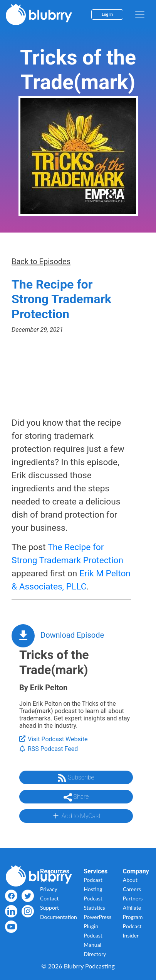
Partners (133, 898)
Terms (47, 880)
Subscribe (76, 778)
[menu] (140, 15)
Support (49, 908)
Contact (49, 898)
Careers (132, 889)
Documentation (59, 917)
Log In (107, 14)
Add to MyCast (76, 816)
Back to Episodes (41, 262)
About (130, 880)
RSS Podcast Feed (49, 749)
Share (76, 797)
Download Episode (72, 635)
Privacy (49, 889)
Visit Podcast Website (53, 739)
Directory (95, 954)
